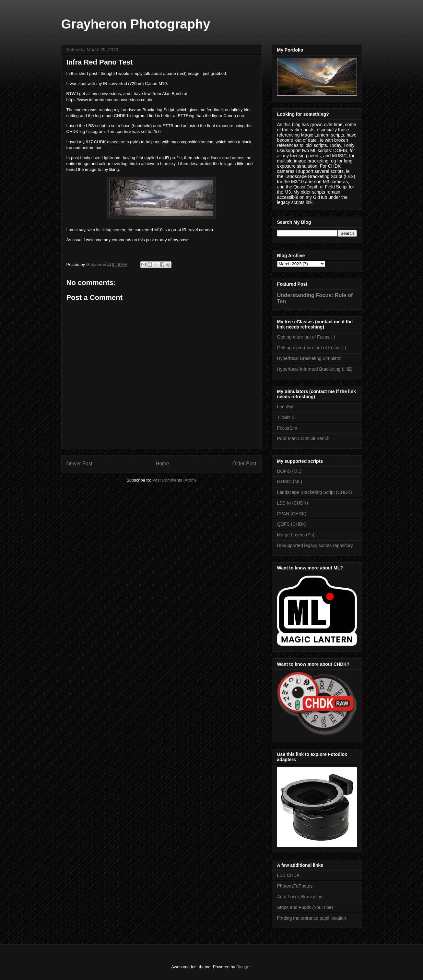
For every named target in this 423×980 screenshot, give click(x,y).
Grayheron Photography (136, 24)
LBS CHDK (288, 875)
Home (162, 464)
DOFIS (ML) (289, 471)
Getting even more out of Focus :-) (312, 348)
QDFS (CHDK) (292, 524)
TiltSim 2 (286, 417)
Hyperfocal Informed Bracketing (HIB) (315, 369)
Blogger (243, 967)
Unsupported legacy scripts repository (315, 545)
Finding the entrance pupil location (312, 918)
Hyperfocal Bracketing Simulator (310, 358)
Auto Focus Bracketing (300, 897)
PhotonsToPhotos (295, 886)
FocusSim (287, 428)
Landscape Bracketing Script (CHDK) (315, 492)
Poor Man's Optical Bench (303, 438)
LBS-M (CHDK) (293, 503)
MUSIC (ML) (290, 482)
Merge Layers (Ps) (296, 535)
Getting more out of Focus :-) (306, 337)
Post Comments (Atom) (174, 480)
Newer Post (80, 464)
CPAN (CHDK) (292, 514)
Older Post (244, 464)
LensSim (286, 407)
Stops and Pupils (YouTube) (305, 907)
